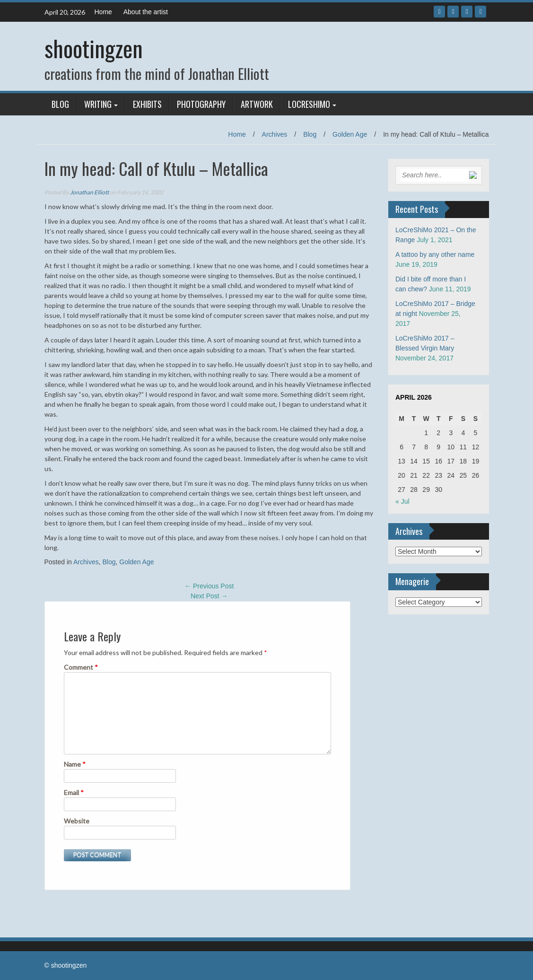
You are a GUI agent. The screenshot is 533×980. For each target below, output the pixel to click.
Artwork (257, 104)
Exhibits (147, 104)
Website (77, 821)
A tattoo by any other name (435, 254)
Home (103, 12)
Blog (60, 104)
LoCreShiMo (309, 104)
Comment (81, 667)
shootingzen (94, 48)
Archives (275, 134)
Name (75, 764)
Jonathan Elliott (89, 192)
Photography (201, 104)
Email (74, 792)
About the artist (146, 12)
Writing (98, 104)
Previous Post (209, 586)
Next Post (209, 596)
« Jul (402, 501)
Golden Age (350, 134)
